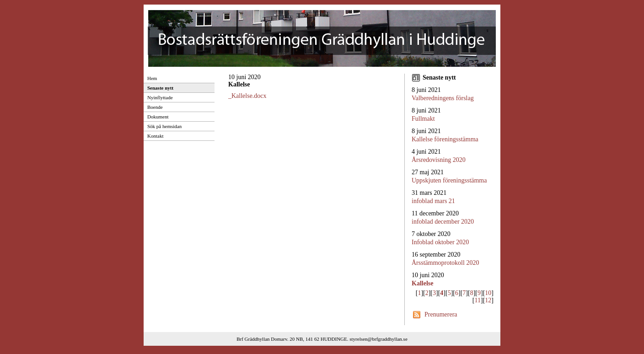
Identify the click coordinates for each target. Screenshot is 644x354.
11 (478, 300)
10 (488, 293)
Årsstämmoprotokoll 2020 (445, 263)
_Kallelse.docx (247, 96)
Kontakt (155, 136)
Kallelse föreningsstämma (445, 139)
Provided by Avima (475, 350)
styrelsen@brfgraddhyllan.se (378, 339)
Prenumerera (441, 314)
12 (488, 300)
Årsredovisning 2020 (439, 160)
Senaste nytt (160, 88)
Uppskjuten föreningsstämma (449, 180)
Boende (155, 107)
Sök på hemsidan (164, 126)
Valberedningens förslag (443, 98)
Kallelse (422, 283)
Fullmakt (423, 119)
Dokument (158, 117)
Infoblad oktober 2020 (440, 242)
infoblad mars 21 (433, 201)
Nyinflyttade (160, 97)
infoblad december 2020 (443, 222)
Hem (152, 78)
